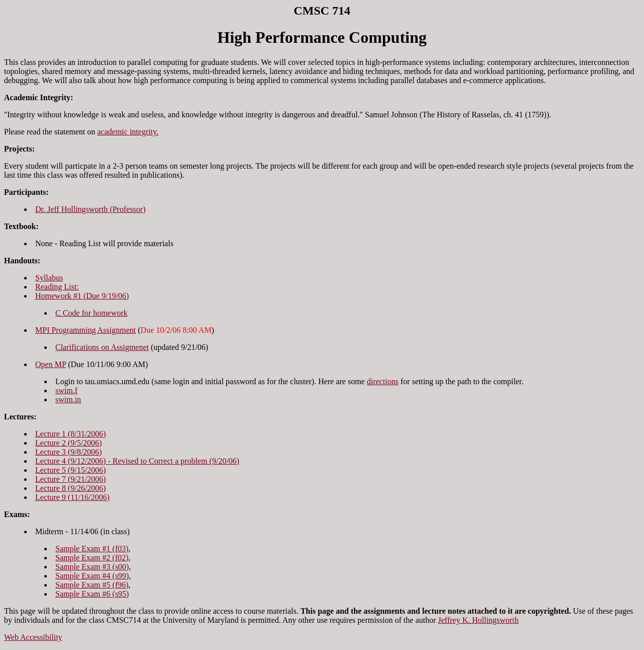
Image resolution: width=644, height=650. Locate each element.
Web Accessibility (33, 637)
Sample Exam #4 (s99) (92, 576)
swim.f (66, 390)
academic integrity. (128, 132)
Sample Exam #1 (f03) (92, 549)
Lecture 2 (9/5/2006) (68, 443)
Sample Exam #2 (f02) (92, 558)
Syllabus (49, 278)
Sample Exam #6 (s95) (92, 594)
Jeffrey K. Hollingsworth (478, 620)
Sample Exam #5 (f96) (92, 585)
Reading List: (57, 287)
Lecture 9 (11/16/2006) (72, 497)
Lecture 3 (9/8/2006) (68, 452)
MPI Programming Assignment (86, 330)
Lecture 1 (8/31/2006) (70, 434)
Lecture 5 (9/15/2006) (70, 470)
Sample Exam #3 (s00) (92, 567)
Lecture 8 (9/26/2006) (70, 488)
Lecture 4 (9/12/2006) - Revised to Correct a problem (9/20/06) (137, 461)
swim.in (68, 400)
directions (383, 381)
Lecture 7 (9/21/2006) (70, 479)
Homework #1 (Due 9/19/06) (82, 296)
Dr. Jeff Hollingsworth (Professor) (90, 209)
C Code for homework (92, 313)
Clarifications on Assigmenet (102, 347)
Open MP (51, 364)
